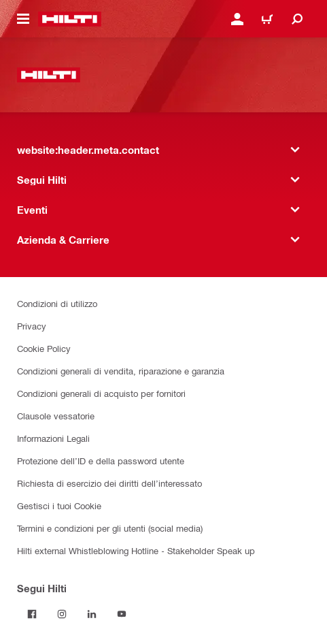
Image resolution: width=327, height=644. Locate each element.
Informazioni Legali (53, 438)
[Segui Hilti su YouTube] (122, 614)
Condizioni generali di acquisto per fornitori (101, 393)
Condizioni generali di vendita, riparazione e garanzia (121, 371)
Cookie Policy (44, 348)
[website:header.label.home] (70, 19)
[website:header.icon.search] (297, 19)
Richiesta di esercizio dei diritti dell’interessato (109, 483)
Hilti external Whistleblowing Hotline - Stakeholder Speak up (136, 550)
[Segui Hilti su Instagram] (62, 614)
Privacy (32, 326)
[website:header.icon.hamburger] (23, 19)
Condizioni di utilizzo (57, 303)
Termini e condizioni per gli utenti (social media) (110, 528)
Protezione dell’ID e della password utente (101, 461)
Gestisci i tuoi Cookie (59, 505)
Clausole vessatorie (56, 416)
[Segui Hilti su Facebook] (32, 614)
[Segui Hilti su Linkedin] (92, 614)
